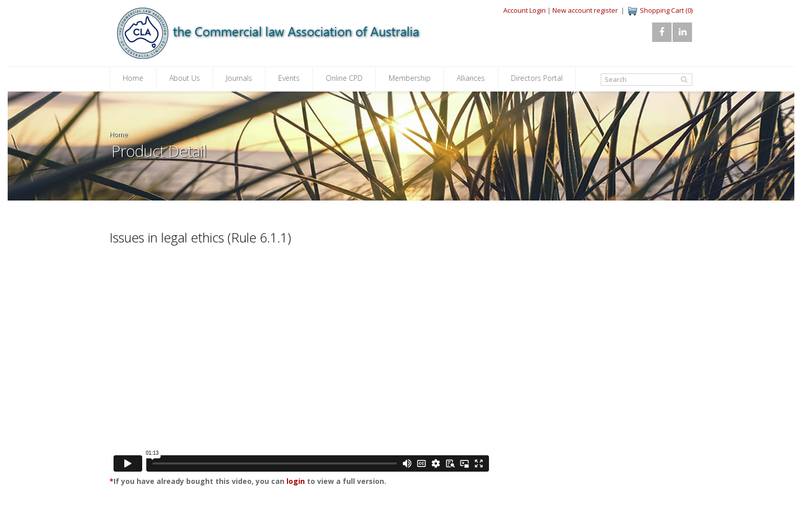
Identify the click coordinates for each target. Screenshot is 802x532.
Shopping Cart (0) (666, 10)
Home (133, 78)
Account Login (525, 10)
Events (289, 78)
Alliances (471, 78)
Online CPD (344, 78)
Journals (239, 78)
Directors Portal (537, 78)
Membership (410, 78)
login (296, 481)
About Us (185, 78)
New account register (585, 10)
